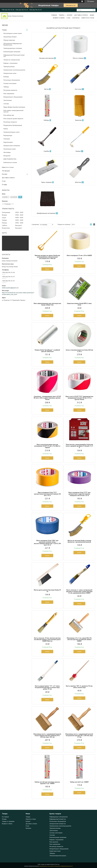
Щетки (46, 89)
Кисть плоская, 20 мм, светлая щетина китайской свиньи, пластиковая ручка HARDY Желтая (47, 639)
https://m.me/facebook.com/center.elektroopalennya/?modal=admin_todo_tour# (15, 294)
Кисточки (78, 89)
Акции (92, 15)
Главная (54, 15)
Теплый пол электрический (12, 60)
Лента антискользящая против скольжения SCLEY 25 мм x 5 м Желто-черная (47, 446)
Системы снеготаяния (10, 83)
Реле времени (54, 842)
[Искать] (93, 10)
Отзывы (4, 185)
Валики (78, 151)
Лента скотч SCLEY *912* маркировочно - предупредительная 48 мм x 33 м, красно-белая (79, 398)
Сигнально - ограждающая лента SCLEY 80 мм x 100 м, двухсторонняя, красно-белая (47, 398)
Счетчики (6, 104)
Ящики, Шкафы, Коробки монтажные (14, 107)
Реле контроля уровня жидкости (13, 119)
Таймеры (6, 87)
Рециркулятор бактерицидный (13, 125)
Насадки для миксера (46, 58)
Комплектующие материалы (12, 52)
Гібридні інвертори (9, 40)
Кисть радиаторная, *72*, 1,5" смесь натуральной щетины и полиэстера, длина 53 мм (47, 687)
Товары (61, 15)
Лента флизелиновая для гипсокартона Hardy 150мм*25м (47, 304)
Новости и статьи (88, 18)
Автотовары (7, 152)
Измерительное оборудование (13, 97)
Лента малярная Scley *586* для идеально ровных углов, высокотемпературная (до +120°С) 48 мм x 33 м (47, 543)
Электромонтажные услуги (11, 132)
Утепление (7, 139)
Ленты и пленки (78, 58)
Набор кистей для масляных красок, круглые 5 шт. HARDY (47, 783)
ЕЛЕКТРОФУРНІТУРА (10, 159)
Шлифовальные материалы (46, 213)
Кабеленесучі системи (10, 162)
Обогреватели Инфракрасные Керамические (13, 44)
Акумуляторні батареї (10, 37)
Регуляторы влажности (10, 90)
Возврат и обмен (59, 18)
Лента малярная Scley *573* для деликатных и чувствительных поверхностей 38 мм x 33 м (79, 494)
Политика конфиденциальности (64, 866)
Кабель (6, 129)
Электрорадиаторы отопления (13, 48)
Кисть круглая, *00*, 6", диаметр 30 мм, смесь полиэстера (79, 687)
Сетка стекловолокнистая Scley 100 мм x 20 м (79, 351)
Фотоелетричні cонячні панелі (13, 33)
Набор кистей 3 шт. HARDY (79, 782)
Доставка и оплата (81, 15)
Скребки (46, 151)
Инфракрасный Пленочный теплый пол (14, 56)
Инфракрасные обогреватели (59, 817)
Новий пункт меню (55, 851)
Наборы (46, 120)
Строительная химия (10, 149)
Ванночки (78, 120)
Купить (47, 269)
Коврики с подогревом (10, 63)
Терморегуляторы (9, 67)
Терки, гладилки (46, 182)
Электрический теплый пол (58, 824)
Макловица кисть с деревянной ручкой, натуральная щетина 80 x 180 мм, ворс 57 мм (79, 735)
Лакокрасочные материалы (12, 146)
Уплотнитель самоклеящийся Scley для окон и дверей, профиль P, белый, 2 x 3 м (79, 446)
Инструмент (7, 156)
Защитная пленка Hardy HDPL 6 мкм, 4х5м (79, 304)
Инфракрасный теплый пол (58, 819)
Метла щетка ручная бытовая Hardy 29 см (47, 591)
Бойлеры (6, 77)
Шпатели (78, 182)
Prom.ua (57, 864)
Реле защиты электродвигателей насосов (13, 111)
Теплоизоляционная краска (58, 856)
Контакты (76, 18)
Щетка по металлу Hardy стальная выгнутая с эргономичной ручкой (79, 541)
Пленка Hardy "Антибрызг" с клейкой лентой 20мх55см (47, 351)
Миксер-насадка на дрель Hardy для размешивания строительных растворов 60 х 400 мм (47, 257)
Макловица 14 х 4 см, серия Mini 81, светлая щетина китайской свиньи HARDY (79, 639)
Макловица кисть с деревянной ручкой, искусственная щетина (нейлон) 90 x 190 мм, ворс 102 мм (47, 735)
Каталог (70, 15)
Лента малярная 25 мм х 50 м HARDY (79, 255)
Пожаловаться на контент (47, 866)
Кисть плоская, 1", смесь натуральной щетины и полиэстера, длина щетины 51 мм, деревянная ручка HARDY (79, 591)
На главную (5, 817)
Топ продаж (6, 171)
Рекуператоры (8, 135)
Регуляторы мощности (10, 122)
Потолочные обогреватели (12, 80)
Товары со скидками (8, 821)
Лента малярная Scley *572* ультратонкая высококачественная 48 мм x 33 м (47, 494)
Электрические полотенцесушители (14, 70)
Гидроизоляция (8, 142)
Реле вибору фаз (9, 115)
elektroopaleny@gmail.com (10, 288)
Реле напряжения (9, 94)
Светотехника (8, 100)
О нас (69, 18)
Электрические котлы (10, 73)
